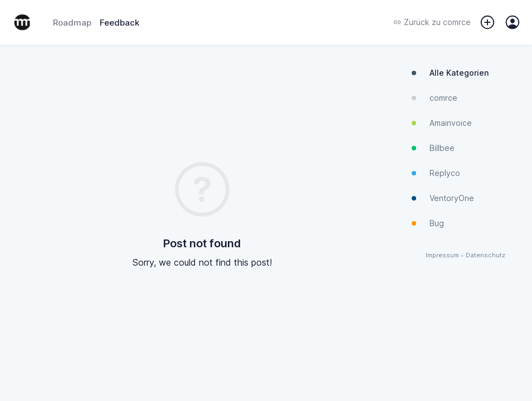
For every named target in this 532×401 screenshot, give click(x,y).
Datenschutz (485, 255)
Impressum (442, 255)
